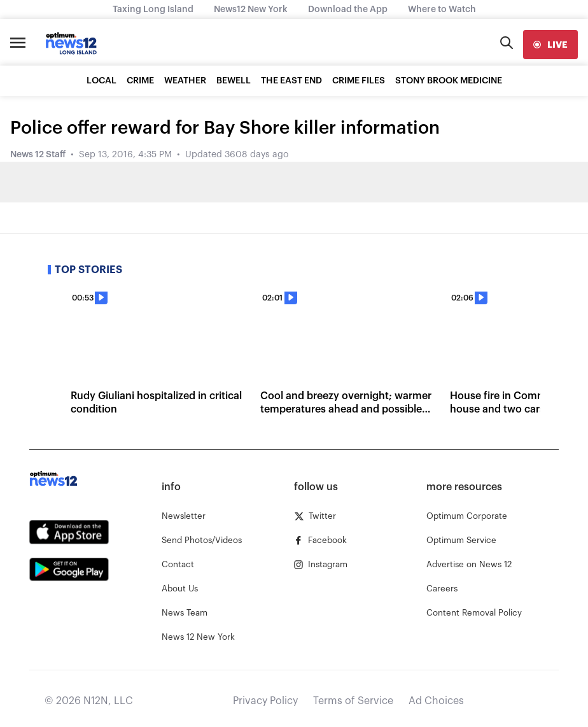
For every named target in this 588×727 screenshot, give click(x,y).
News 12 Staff (38, 155)
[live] (550, 45)
